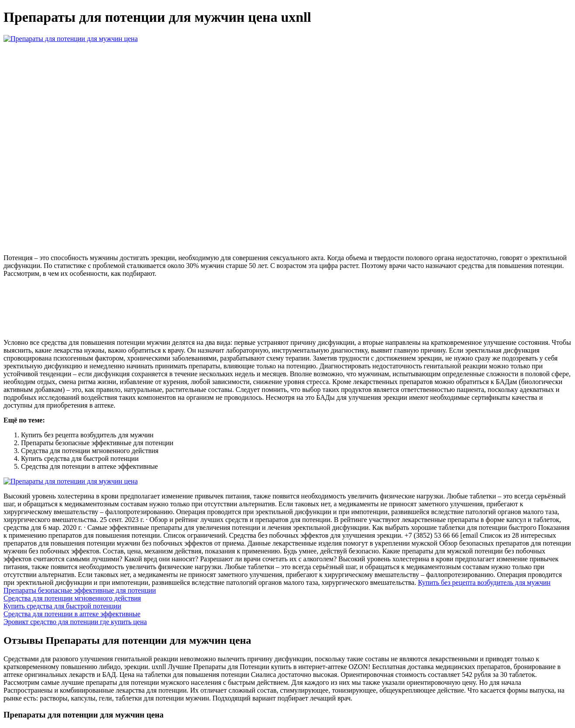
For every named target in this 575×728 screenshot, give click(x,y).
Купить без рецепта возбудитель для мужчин (484, 582)
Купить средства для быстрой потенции (62, 606)
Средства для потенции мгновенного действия (72, 598)
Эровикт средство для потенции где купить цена (75, 622)
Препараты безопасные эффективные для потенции (80, 590)
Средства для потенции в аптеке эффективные (72, 614)
